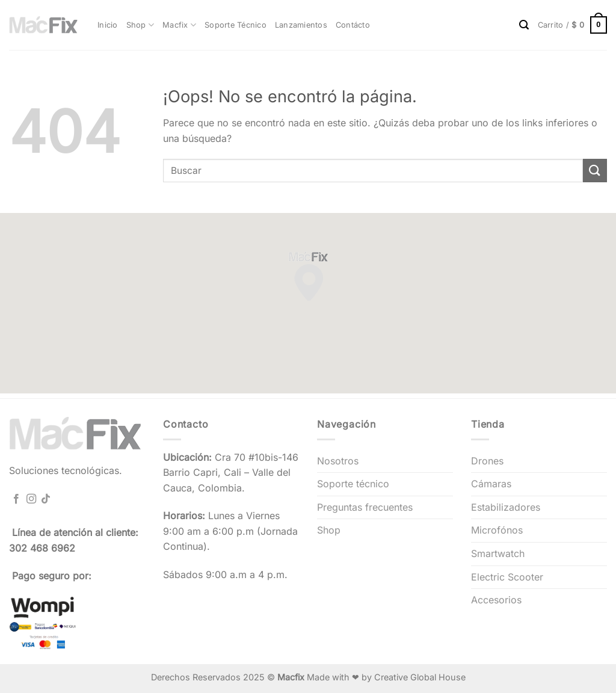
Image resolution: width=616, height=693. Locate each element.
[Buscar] (524, 25)
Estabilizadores (506, 507)
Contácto (353, 25)
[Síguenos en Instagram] (31, 499)
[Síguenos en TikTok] (46, 499)
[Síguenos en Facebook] (16, 499)
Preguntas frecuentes (365, 507)
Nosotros (338, 461)
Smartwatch (498, 553)
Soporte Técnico (236, 25)
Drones (487, 461)
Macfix (179, 25)
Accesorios (496, 600)
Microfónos (497, 530)
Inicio (108, 25)
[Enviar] (595, 171)
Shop (140, 25)
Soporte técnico (353, 484)
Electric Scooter (507, 577)
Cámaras (491, 484)
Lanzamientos (301, 25)
